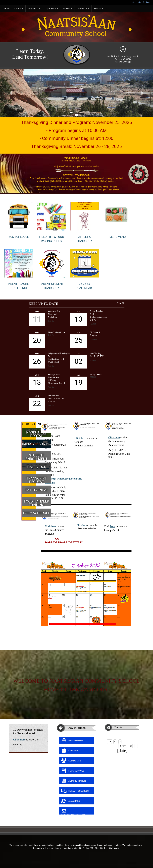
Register (146, 2)
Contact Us (83, 9)
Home (7, 9)
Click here (80, 438)
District (19, 9)
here (113, 526)
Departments (51, 9)
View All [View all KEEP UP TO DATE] (121, 303)
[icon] (123, 49)
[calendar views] (136, 746)
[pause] (77, 115)
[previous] (115, 742)
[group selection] (109, 742)
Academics (34, 9)
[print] (131, 746)
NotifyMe (98, 9)
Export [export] (123, 746)
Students (67, 9)
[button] (11, 93)
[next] (120, 742)
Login (137, 2)
